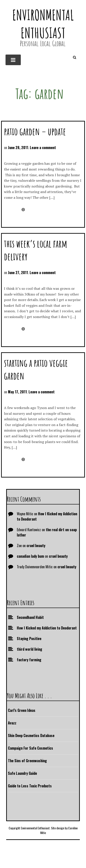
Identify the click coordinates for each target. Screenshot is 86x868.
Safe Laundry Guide (22, 773)
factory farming (29, 660)
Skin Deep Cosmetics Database (31, 735)
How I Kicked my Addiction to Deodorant (47, 628)
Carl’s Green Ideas (22, 710)
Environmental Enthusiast (43, 24)
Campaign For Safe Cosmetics (31, 748)
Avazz (12, 723)
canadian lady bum (30, 556)
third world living (30, 649)
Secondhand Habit (30, 617)
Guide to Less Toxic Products (30, 786)
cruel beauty (36, 546)
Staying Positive (29, 639)
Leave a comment (43, 148)
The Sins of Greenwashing (27, 761)
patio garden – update (35, 131)
